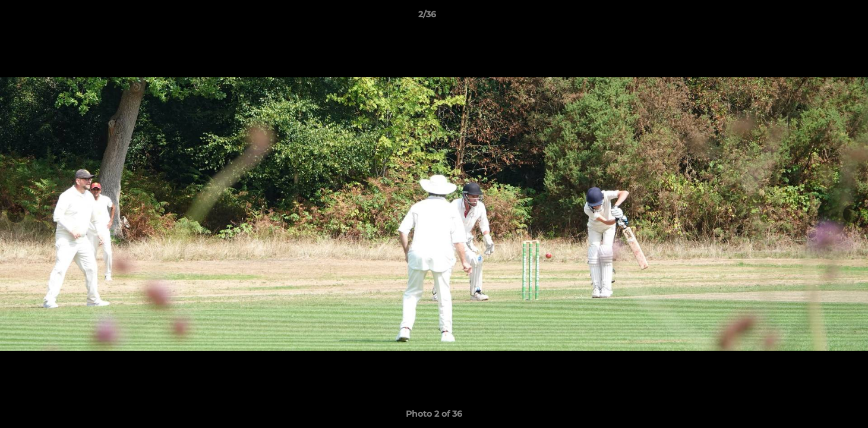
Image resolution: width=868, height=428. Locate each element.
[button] (818, 17)
